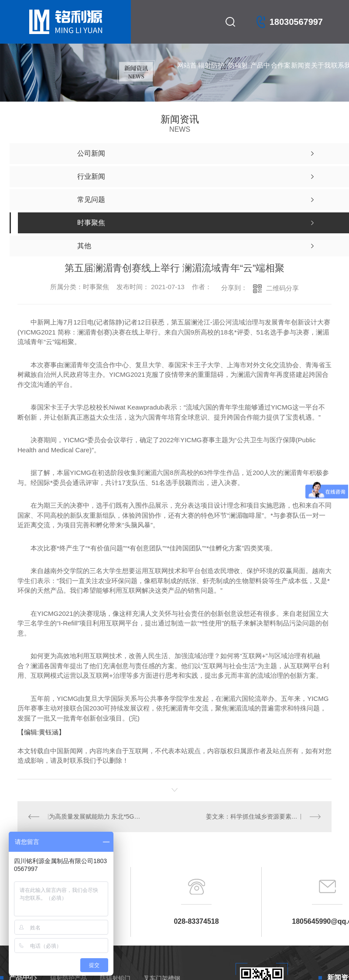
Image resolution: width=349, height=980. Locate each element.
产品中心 (260, 74)
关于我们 (321, 74)
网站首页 (187, 74)
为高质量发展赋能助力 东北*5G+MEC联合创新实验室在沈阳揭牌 (96, 816)
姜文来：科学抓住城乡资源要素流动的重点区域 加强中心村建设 (263, 816)
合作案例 (281, 74)
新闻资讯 (301, 74)
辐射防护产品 (211, 74)
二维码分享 (282, 288)
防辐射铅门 (238, 74)
